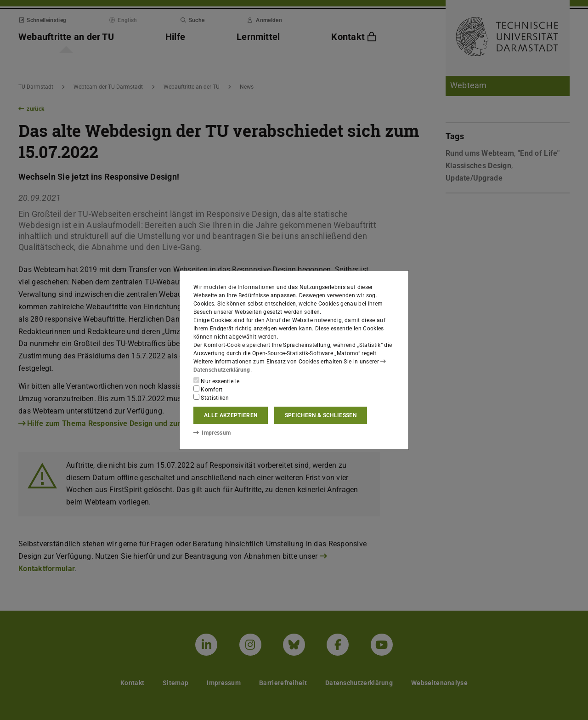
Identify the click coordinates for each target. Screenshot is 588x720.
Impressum (212, 433)
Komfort (208, 389)
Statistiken (211, 397)
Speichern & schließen (321, 415)
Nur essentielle (216, 381)
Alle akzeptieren (231, 415)
